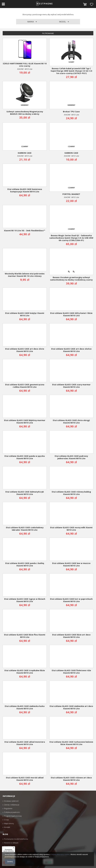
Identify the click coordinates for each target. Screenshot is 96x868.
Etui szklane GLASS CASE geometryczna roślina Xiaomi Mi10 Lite (25, 386)
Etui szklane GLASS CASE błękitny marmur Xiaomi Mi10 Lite (25, 422)
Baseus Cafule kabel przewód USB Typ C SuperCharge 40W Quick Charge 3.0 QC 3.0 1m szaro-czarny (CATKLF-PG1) (71, 71)
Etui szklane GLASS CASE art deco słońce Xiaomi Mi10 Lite (71, 350)
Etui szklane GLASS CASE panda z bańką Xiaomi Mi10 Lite (25, 564)
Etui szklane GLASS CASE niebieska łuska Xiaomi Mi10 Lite (25, 707)
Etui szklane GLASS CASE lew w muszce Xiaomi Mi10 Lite (71, 564)
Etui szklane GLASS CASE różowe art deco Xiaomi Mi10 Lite (71, 779)
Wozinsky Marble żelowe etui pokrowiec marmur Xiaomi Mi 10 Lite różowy (25, 275)
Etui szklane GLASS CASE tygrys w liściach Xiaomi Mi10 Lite (25, 600)
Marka (31, 22)
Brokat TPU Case (71, 112)
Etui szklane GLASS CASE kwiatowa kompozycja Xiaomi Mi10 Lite (25, 190)
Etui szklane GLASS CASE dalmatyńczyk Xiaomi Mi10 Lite (25, 493)
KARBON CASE (25, 153)
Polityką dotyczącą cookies (60, 854)
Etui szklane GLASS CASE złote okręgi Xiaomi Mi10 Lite (71, 422)
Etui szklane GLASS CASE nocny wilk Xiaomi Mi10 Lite (71, 529)
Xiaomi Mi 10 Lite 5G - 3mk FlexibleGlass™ (25, 231)
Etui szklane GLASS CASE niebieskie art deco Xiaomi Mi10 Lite (71, 707)
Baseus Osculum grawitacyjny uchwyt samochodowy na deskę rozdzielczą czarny (71, 279)
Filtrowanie (48, 33)
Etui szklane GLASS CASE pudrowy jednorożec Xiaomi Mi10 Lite (71, 457)
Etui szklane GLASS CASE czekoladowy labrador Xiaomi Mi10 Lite (25, 529)
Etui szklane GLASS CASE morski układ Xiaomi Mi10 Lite (25, 779)
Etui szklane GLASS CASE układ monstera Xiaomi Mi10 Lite (25, 743)
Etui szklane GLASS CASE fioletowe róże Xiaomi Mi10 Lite (71, 672)
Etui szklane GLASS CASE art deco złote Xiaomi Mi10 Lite (25, 350)
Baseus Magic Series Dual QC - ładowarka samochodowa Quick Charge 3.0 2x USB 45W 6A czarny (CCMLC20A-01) (71, 238)
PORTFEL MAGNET (71, 194)
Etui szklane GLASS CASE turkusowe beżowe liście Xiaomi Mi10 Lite (71, 743)
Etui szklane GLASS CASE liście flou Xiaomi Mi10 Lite (25, 636)
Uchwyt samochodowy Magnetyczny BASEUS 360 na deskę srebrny (25, 113)
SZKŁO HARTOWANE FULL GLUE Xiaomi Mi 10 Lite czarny (25, 65)
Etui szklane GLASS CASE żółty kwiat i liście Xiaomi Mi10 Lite (71, 314)
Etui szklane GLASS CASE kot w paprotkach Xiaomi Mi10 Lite (71, 600)
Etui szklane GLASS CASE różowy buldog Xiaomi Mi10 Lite (71, 493)
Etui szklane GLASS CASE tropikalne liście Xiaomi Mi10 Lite (25, 672)
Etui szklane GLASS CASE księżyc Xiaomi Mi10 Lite (25, 314)
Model (63, 22)
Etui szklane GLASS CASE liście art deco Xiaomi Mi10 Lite (71, 636)
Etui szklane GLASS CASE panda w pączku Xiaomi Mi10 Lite (25, 457)
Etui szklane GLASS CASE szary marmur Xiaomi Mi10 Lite (71, 386)
